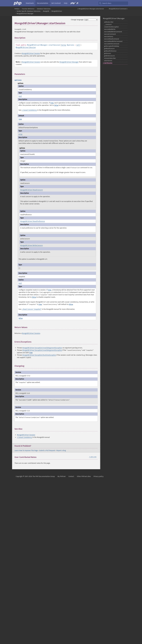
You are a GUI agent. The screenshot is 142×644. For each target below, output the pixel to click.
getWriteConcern (109, 56)
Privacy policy (99, 476)
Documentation (43, 3)
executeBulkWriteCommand (113, 32)
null (78, 45)
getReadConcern (109, 49)
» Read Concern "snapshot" (31, 309)
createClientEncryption (111, 27)
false (56, 105)
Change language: (77, 20)
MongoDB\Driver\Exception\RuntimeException (39, 355)
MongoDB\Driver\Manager (25, 14)
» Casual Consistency (29, 110)
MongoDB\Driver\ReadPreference (33, 221)
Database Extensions (44, 9)
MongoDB (46, 11)
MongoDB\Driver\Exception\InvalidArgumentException (42, 348)
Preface (17, 9)
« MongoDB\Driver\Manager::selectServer (91, 9)
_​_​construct (108, 24)
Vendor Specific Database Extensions (29, 11)
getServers (108, 53)
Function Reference (28, 9)
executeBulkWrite (110, 29)
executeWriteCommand (112, 44)
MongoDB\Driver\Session (26, 47)
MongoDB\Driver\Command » (118, 9)
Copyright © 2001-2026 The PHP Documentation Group (35, 476)
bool (20, 96)
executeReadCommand (112, 39)
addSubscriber (109, 22)
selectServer (108, 61)
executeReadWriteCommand (113, 41)
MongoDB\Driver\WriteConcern (31, 245)
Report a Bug (61, 450)
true (52, 103)
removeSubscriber (110, 58)
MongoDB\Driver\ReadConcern (32, 190)
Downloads (30, 3)
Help (66, 3)
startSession (108, 63)
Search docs (105, 3)
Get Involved (56, 3)
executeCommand (110, 34)
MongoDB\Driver (57, 11)
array (64, 45)
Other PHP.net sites (84, 476)
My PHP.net (62, 476)
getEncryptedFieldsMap (112, 46)
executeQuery (109, 37)
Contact (71, 476)
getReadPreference (110, 51)
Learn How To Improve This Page (26, 450)
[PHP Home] (18, 3)
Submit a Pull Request (47, 450)
